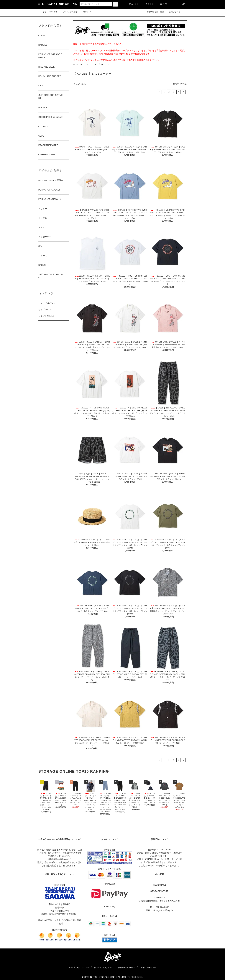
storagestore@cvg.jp (163, 910)
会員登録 (148, 4)
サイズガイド (45, 309)
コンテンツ (86, 12)
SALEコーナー (85, 64)
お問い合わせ (175, 12)
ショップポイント (47, 303)
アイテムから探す (68, 12)
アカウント (132, 4)
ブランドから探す (48, 12)
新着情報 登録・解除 (153, 12)
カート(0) (179, 4)
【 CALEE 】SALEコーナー (101, 64)
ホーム (76, 64)
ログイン (162, 4)
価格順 (176, 84)
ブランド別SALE (46, 316)
